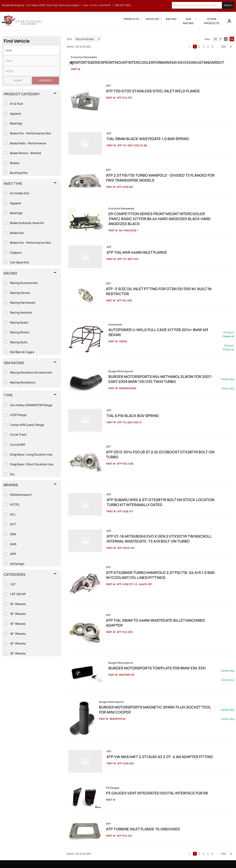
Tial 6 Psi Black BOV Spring (125, 379)
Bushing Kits (19, 173)
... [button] (217, 47)
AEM (13, 534)
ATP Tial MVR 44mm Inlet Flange (129, 234)
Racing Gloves (20, 293)
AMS (13, 544)
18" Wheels (18, 604)
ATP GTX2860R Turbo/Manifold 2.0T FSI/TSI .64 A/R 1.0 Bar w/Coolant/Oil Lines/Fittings (153, 520)
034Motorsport (21, 495)
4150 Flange (18, 415)
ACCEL (15, 504)
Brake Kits (17, 233)
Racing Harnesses (23, 303)
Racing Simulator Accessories (31, 372)
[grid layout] (226, 39)
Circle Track (18, 435)
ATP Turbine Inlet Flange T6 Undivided (136, 748)
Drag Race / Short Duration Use (32, 464)
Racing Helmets (21, 313)
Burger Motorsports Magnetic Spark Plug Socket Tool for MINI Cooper (163, 640)
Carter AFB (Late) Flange (27, 425)
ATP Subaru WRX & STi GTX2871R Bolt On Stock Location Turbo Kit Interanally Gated (162, 453)
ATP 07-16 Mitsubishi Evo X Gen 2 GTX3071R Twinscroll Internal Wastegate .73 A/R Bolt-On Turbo (160, 486)
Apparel (15, 203)
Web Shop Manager (151, 857)
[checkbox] (6, 584)
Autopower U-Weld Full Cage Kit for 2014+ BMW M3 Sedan (155, 301)
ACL (13, 514)
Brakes (15, 163)
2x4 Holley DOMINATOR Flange (31, 405)
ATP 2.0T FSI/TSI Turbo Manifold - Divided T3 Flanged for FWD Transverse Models (157, 170)
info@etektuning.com (39, 820)
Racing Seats (19, 322)
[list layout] (232, 39)
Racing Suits (19, 342)
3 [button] (204, 47)
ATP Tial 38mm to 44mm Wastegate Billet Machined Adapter (157, 558)
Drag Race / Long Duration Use (31, 454)
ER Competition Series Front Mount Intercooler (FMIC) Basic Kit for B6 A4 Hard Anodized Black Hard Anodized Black (166, 203)
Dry (12, 474)
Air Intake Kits (20, 193)
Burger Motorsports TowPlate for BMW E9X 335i (147, 598)
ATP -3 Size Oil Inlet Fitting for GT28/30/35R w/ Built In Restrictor (163, 266)
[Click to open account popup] (228, 21)
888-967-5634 (34, 807)
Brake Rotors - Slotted (25, 153)
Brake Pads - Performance (28, 143)
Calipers (16, 253)
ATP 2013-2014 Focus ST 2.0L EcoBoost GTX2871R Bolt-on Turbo (159, 410)
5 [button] (212, 47)
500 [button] (224, 47)
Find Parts (45, 80)
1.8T (13, 584)
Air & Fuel (16, 104)
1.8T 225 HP (18, 594)
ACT (13, 524)
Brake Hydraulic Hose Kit (27, 223)
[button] (203, 5)
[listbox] (31, 50)
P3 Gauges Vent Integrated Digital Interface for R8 (150, 717)
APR (13, 554)
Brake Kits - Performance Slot (31, 243)
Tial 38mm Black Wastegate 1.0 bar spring (140, 136)
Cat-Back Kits (20, 262)
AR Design (17, 564)
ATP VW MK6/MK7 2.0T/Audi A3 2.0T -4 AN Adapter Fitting (152, 686)
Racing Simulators (23, 382)
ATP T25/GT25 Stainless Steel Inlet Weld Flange (146, 96)
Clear (17, 80)
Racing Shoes (20, 332)
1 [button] (195, 47)
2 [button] (199, 47)
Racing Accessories (24, 283)
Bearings (16, 213)
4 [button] (208, 47)
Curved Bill (18, 445)
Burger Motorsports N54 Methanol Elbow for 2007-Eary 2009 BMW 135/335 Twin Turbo (165, 342)
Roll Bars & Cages (22, 352)
